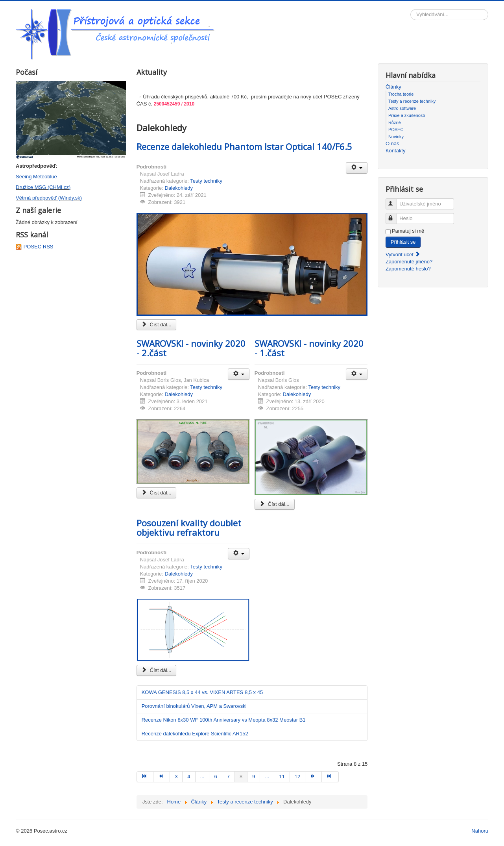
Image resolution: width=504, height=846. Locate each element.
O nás (392, 143)
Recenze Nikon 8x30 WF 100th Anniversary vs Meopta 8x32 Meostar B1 (224, 720)
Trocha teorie (401, 94)
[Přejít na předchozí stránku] (162, 777)
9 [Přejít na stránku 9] (254, 777)
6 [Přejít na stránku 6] (215, 777)
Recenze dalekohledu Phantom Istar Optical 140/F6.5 (244, 146)
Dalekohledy (179, 188)
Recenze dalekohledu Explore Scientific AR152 (195, 734)
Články (393, 87)
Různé (395, 122)
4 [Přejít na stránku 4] (189, 777)
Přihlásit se (403, 242)
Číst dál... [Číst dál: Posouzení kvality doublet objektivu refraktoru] (157, 670)
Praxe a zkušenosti (407, 115)
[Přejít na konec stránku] (330, 777)
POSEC (396, 130)
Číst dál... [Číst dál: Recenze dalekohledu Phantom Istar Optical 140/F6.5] (157, 325)
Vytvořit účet (403, 255)
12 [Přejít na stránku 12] (297, 777)
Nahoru (480, 831)
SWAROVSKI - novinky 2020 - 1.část (309, 348)
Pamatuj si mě (408, 231)
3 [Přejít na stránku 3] (176, 777)
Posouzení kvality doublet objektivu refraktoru (189, 528)
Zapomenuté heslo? (408, 269)
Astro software (402, 108)
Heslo (395, 215)
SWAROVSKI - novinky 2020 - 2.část (191, 348)
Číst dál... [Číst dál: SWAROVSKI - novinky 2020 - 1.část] (275, 504)
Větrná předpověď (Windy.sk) (49, 198)
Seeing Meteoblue (36, 177)
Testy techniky (206, 181)
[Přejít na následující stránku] (314, 777)
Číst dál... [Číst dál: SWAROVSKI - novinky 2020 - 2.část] (157, 493)
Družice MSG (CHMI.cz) (43, 187)
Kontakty (396, 151)
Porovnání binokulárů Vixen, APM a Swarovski (194, 706)
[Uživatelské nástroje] (357, 168)
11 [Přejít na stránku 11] (282, 777)
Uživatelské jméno (395, 201)
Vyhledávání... (411, 9)
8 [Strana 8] (241, 777)
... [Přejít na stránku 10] (267, 777)
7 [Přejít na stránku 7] (228, 777)
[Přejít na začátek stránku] (145, 777)
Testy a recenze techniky (412, 101)
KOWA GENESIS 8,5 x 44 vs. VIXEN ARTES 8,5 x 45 (202, 692)
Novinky (396, 137)
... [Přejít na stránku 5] (202, 777)
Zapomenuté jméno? (409, 262)
